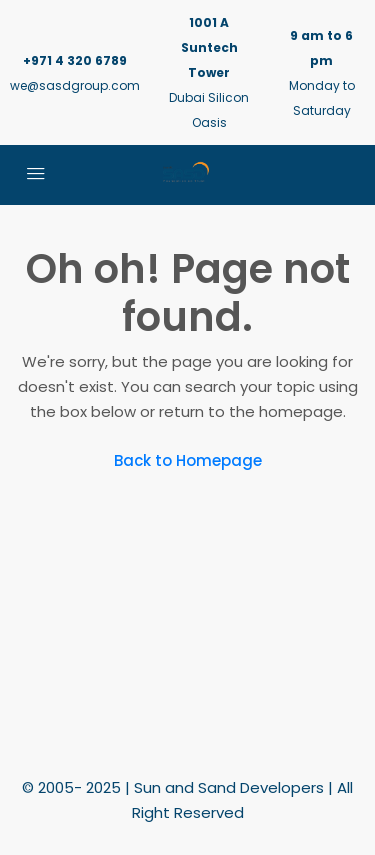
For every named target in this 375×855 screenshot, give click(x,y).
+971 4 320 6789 (75, 60)
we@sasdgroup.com (75, 85)
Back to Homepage (188, 460)
